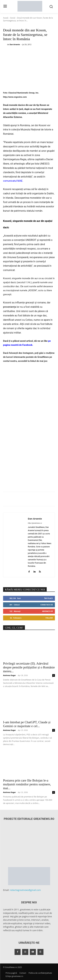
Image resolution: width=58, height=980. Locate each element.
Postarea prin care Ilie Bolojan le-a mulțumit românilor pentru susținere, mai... (27, 784)
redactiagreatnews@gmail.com (25, 890)
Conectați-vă (47, 605)
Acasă (6, 18)
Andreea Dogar (9, 675)
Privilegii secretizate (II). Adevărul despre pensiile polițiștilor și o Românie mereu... (29, 667)
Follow (49, 618)
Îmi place (49, 598)
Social (13, 18)
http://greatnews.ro (35, 523)
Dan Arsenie (15, 44)
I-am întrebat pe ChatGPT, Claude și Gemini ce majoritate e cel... (27, 724)
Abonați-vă (47, 611)
